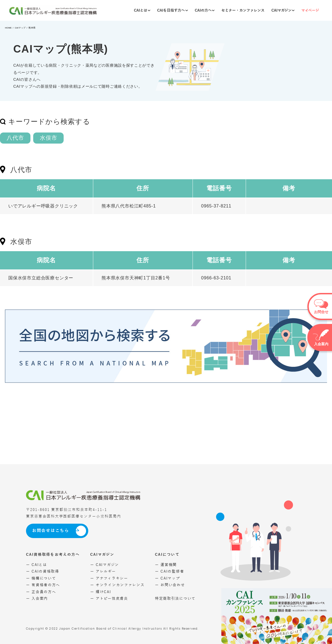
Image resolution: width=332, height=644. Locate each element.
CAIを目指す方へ (173, 10)
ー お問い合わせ (170, 585)
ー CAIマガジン (105, 565)
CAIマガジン (283, 10)
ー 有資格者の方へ (43, 585)
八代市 (15, 138)
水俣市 (49, 138)
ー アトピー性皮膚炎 (109, 598)
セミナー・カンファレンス (243, 10)
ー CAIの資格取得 (43, 571)
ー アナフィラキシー (109, 578)
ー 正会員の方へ (41, 592)
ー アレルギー (103, 571)
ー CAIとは (37, 565)
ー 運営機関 (166, 565)
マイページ (310, 10)
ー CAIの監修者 (169, 571)
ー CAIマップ (168, 578)
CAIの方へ (205, 10)
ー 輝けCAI (101, 592)
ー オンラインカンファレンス (117, 585)
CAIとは (142, 10)
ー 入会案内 (37, 598)
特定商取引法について (175, 598)
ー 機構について (41, 578)
